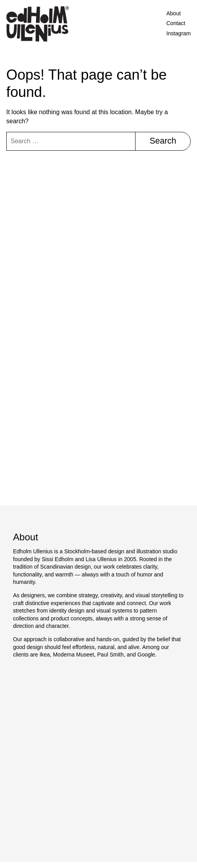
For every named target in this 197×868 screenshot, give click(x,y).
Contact (176, 23)
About (174, 13)
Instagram (179, 33)
